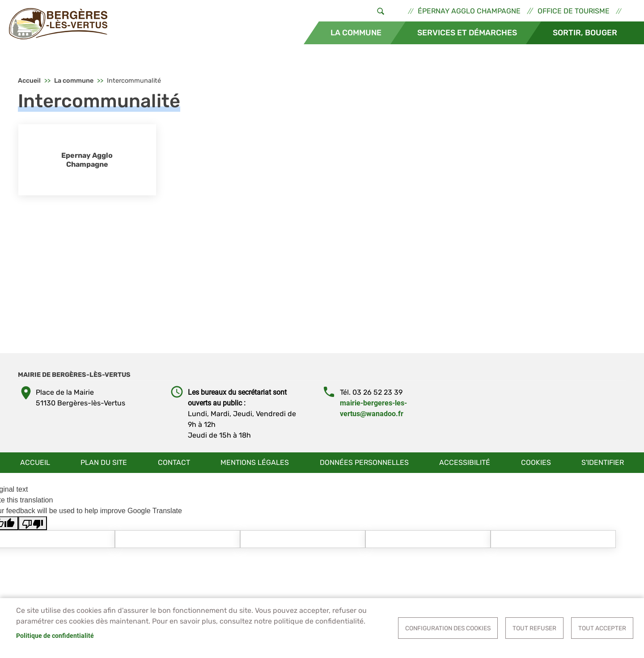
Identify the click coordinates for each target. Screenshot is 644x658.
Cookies (536, 462)
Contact (174, 462)
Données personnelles (364, 462)
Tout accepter (602, 628)
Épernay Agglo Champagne (469, 11)
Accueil (29, 81)
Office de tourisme (574, 11)
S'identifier (603, 462)
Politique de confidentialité (55, 636)
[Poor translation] (33, 523)
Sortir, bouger (585, 33)
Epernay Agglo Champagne (87, 160)
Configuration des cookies (448, 628)
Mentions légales (255, 462)
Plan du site (104, 462)
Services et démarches (467, 33)
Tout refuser (534, 628)
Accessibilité (465, 462)
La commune (356, 33)
